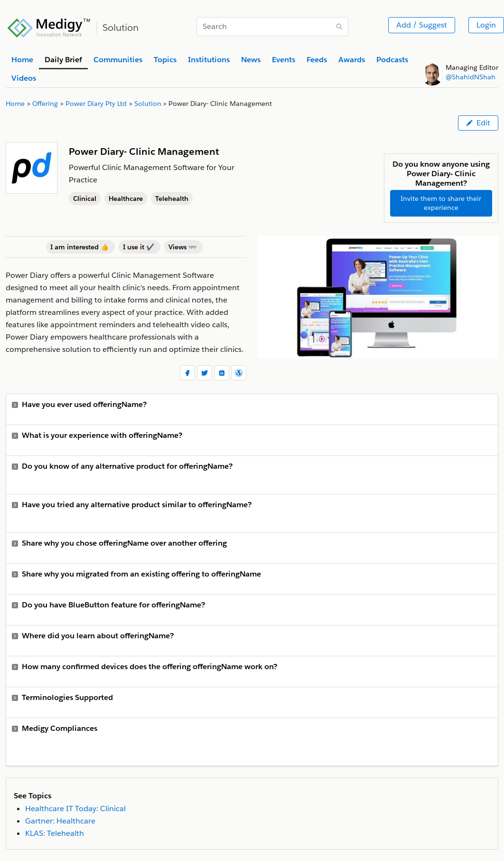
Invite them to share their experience (441, 203)
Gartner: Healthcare (60, 821)
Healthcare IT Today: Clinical (75, 809)
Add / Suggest (422, 25)
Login (486, 25)
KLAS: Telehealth (55, 833)
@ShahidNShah (471, 77)
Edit (478, 123)
